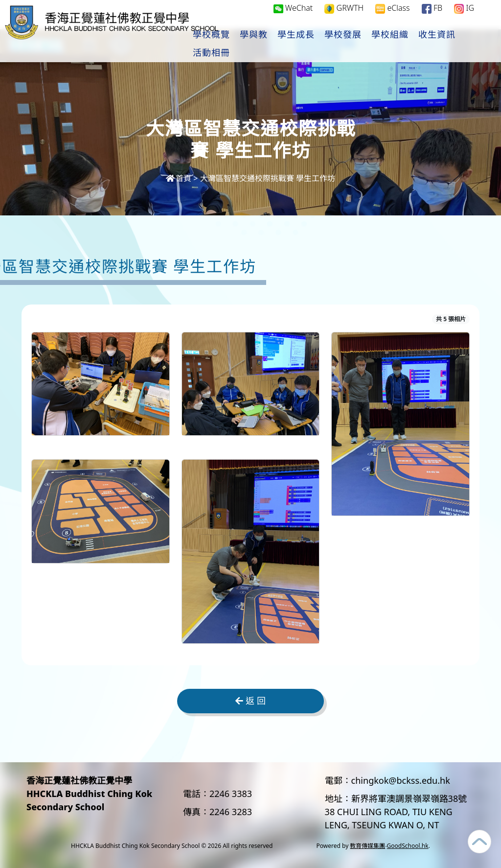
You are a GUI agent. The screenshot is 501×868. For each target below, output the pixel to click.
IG (464, 18)
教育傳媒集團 (367, 846)
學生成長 (327, 45)
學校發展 (374, 45)
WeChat (293, 18)
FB (432, 18)
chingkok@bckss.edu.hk (401, 780)
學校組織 (421, 45)
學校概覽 (243, 45)
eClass (392, 18)
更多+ (464, 45)
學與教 (285, 45)
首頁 (179, 178)
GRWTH (344, 18)
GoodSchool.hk (408, 846)
